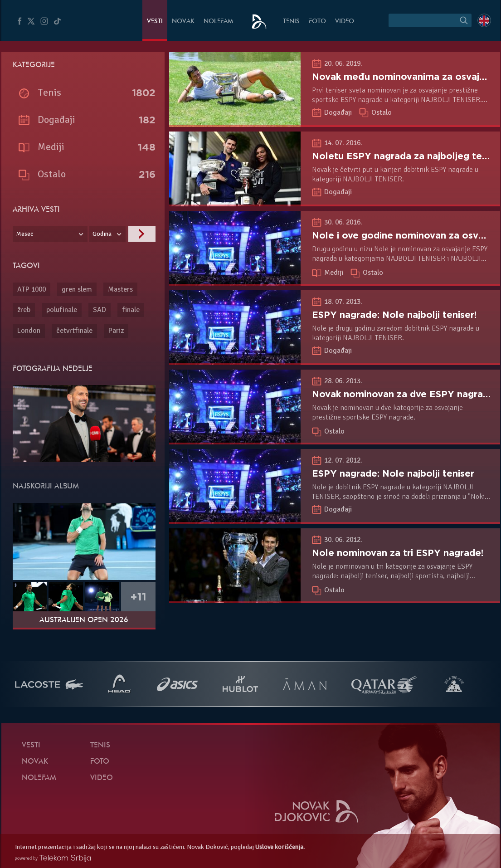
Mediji (335, 273)
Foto (317, 22)
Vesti (155, 22)
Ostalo (382, 112)
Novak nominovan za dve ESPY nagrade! (404, 394)
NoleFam (218, 22)
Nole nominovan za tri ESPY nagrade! (398, 553)
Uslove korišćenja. (280, 847)
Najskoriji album (46, 487)
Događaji (339, 112)
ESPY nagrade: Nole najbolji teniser (393, 473)
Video (345, 22)
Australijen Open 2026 (84, 620)
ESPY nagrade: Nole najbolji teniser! (394, 315)
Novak (183, 22)
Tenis (291, 22)
